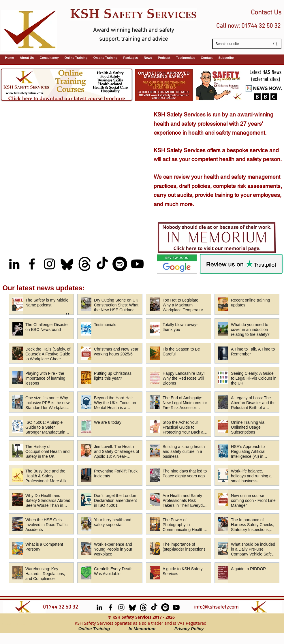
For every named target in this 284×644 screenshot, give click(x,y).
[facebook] (32, 264)
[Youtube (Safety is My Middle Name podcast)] (137, 264)
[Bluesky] (67, 264)
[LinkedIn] (14, 264)
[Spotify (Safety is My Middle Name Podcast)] (120, 264)
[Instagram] (49, 264)
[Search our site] (238, 44)
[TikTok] (102, 264)
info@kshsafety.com (216, 607)
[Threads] (85, 264)
